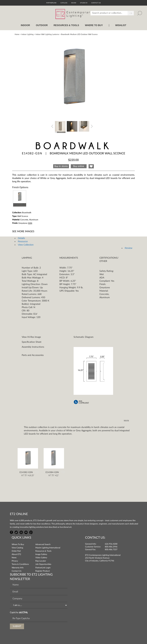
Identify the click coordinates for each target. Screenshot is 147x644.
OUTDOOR (42, 25)
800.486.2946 (111, 547)
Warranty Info (18, 568)
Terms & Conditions (20, 564)
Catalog (64, 3)
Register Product (43, 571)
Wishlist (121, 25)
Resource (23, 241)
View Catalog (17, 548)
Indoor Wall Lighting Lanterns (47, 34)
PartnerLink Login (43, 568)
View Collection (26, 245)
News (14, 558)
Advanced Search (43, 544)
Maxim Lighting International (48, 548)
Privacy (15, 561)
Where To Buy (18, 544)
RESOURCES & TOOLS (66, 25)
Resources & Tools (43, 551)
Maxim (74, 3)
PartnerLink (51, 3)
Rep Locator (41, 561)
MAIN (126, 421)
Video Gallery (41, 558)
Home (17, 34)
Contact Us (17, 571)
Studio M (84, 3)
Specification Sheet (32, 342)
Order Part (16, 551)
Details (21, 238)
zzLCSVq (23, 613)
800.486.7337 (111, 550)
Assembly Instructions (33, 347)
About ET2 (16, 554)
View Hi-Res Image (31, 337)
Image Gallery (41, 554)
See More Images (23, 231)
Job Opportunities (43, 564)
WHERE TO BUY (94, 25)
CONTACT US (96, 3)
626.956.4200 (111, 544)
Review (129, 248)
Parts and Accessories (33, 355)
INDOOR (25, 25)
